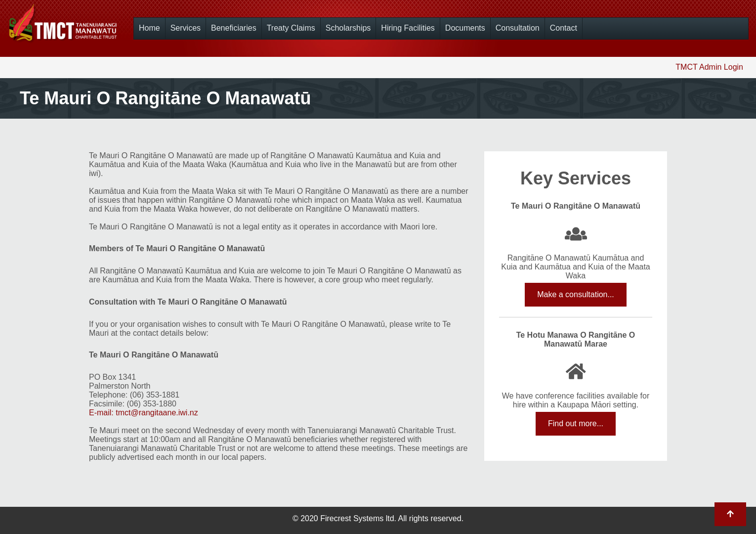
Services (186, 28)
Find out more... (576, 423)
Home (149, 28)
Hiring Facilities (408, 28)
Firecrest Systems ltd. (358, 518)
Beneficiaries (234, 28)
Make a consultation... (576, 294)
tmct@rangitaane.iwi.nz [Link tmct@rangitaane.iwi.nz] (157, 413)
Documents (465, 28)
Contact (564, 28)
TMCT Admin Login (709, 67)
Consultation (518, 28)
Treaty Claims (291, 28)
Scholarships (348, 28)
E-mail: (102, 413)
